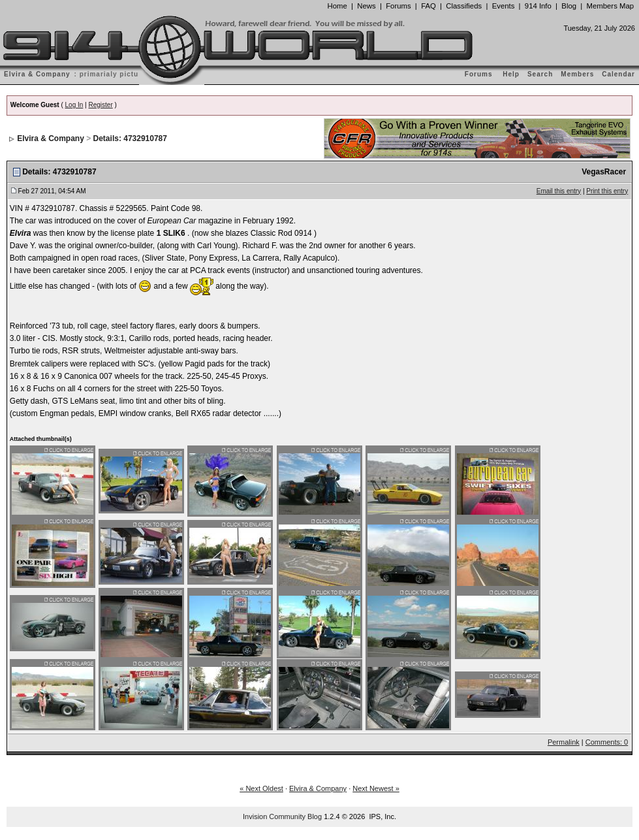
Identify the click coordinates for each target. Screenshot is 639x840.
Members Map (610, 6)
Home (337, 6)
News (366, 6)
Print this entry (607, 191)
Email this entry (559, 191)
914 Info (538, 6)
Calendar (618, 74)
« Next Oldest (261, 788)
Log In (74, 105)
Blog (569, 6)
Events (504, 6)
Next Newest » (376, 788)
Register (101, 105)
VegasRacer (604, 172)
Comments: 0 (607, 742)
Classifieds (464, 6)
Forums (398, 6)
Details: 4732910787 (130, 138)
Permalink (564, 742)
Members (577, 74)
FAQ (429, 6)
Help (511, 74)
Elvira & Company (51, 138)
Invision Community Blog (282, 816)
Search (540, 74)
